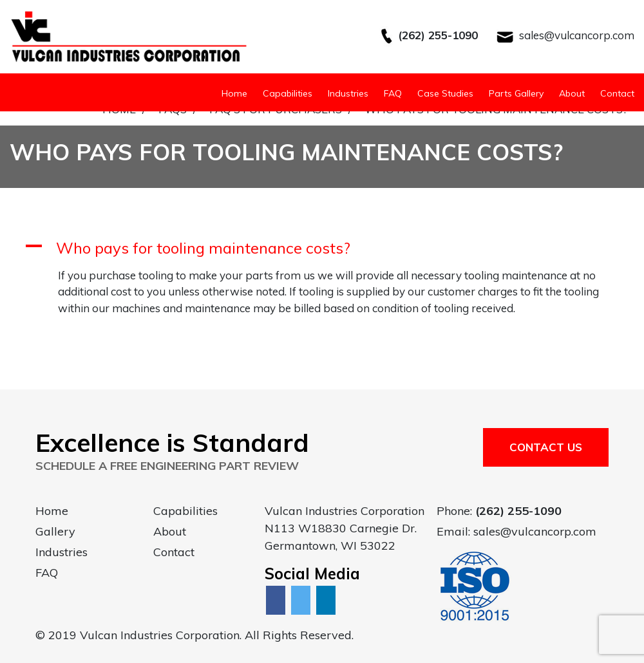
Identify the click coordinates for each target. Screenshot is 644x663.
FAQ (393, 93)
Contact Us (546, 447)
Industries (348, 93)
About (572, 93)
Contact (617, 93)
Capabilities (288, 93)
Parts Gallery (516, 93)
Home (234, 93)
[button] (322, 248)
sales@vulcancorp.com (577, 35)
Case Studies (445, 93)
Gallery (55, 531)
